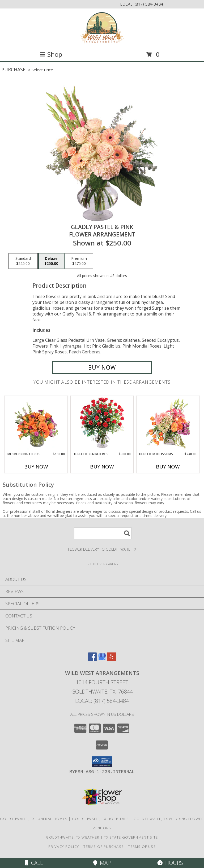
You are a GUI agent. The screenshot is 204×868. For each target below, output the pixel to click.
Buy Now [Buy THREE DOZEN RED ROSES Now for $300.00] (102, 467)
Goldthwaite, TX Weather (73, 837)
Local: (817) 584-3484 (102, 701)
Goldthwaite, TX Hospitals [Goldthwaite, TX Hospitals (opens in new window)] (101, 819)
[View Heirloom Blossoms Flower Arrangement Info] (168, 424)
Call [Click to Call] (34, 863)
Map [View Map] (102, 863)
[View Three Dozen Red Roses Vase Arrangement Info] (102, 424)
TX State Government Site (131, 837)
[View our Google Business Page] (102, 659)
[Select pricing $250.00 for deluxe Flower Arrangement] (51, 261)
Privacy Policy (64, 847)
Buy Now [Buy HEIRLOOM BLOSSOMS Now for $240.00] (168, 467)
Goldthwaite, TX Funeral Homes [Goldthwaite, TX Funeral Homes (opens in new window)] (34, 819)
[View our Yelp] (112, 659)
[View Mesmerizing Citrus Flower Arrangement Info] (36, 424)
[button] (102, 762)
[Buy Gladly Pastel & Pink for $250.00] (102, 367)
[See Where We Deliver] (102, 564)
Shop (51, 54)
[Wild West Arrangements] (102, 28)
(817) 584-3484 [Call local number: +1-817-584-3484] (149, 4)
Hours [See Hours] (170, 863)
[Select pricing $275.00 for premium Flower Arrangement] (79, 261)
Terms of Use (142, 847)
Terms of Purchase (103, 847)
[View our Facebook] (92, 659)
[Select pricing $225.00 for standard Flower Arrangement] (23, 261)
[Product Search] (103, 533)
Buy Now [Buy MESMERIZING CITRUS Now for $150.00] (36, 467)
